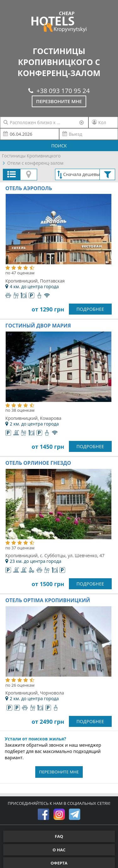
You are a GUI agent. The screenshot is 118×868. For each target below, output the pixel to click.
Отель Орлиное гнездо (38, 463)
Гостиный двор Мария (38, 326)
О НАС (59, 850)
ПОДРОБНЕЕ (90, 309)
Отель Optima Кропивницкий (48, 600)
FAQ (59, 836)
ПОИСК (59, 146)
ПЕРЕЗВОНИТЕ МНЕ (59, 772)
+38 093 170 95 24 (59, 91)
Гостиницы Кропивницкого (31, 156)
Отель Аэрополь (29, 188)
